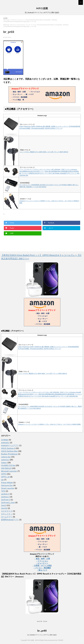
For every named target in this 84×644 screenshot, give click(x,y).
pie (2, 480)
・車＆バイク (42, 570)
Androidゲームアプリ (10, 445)
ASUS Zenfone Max (9, 451)
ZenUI (4, 505)
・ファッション (42, 561)
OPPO (4, 474)
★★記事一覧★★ (42, 621)
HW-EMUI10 (6, 468)
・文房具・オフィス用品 (42, 566)
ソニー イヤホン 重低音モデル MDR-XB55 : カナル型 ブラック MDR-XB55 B (44, 152)
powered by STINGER (57, 640)
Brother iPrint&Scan (9, 454)
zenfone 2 (5, 494)
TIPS (3, 491)
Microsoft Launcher (9, 471)
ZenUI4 (4, 508)
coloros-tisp (6, 457)
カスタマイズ (7, 511)
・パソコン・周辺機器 (42, 568)
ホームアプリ (7, 517)
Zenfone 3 (5, 497)
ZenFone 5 (6, 500)
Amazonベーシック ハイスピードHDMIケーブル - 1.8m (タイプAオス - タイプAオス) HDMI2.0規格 (49, 424)
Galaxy (4, 463)
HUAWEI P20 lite (8, 465)
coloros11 (5, 460)
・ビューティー (42, 563)
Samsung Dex (7, 485)
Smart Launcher (8, 488)
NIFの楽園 (42, 9)
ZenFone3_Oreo (8, 503)
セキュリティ (7, 514)
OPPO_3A (5, 477)
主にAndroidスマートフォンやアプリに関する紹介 (42, 635)
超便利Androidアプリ (10, 520)
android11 (5, 443)
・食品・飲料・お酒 (42, 559)
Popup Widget (7, 483)
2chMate (5, 440)
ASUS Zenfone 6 (8, 448)
